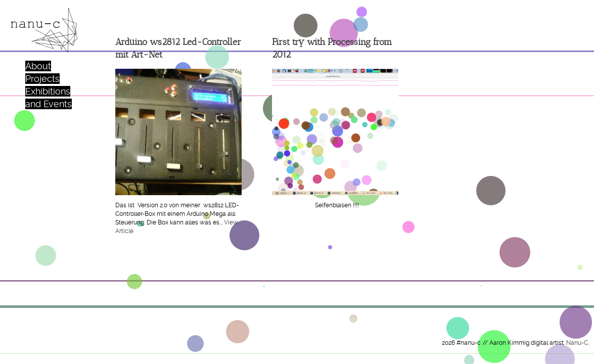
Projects (42, 79)
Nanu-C (577, 343)
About (38, 66)
